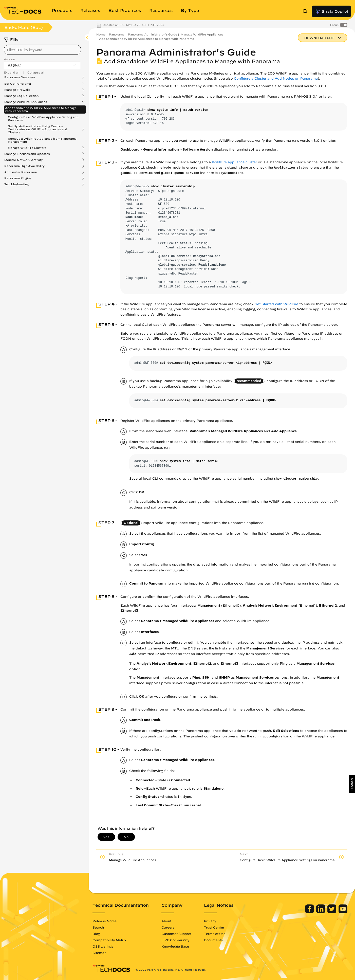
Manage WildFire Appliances (26, 102)
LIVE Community (175, 940)
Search (98, 927)
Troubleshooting (16, 184)
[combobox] (42, 50)
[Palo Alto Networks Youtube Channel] (343, 912)
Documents (213, 940)
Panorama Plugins (18, 178)
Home (101, 34)
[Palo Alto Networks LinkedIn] (321, 912)
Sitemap (99, 953)
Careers (168, 927)
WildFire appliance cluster (234, 162)
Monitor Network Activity (24, 160)
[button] (352, 784)
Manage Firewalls (17, 90)
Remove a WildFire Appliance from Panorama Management (42, 140)
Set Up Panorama (18, 84)
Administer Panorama (21, 172)
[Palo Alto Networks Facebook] (310, 912)
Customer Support (176, 934)
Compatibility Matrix (109, 940)
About (166, 921)
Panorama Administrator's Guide (153, 34)
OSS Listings (103, 946)
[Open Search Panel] (307, 11)
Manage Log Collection (21, 96)
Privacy (210, 921)
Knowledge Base (175, 946)
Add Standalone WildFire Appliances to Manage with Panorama (41, 109)
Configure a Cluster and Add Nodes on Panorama (276, 78)
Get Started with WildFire (276, 304)
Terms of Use (215, 934)
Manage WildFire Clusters (27, 148)
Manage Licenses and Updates (27, 154)
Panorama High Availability (24, 166)
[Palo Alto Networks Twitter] (332, 912)
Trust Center (214, 927)
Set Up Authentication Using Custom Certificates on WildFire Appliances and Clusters (38, 129)
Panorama (117, 34)
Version (9, 59)
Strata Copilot (331, 11)
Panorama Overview (20, 77)
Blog (96, 934)
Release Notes (105, 921)
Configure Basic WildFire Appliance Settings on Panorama (43, 119)
